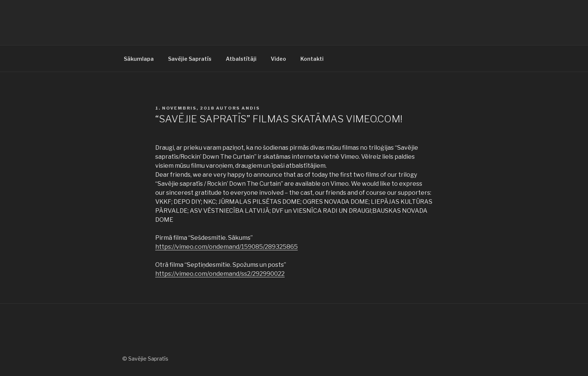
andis (251, 108)
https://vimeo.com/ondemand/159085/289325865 (226, 247)
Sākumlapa (139, 59)
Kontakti (312, 59)
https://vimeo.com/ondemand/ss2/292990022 (220, 274)
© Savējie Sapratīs (145, 359)
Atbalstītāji (241, 59)
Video (278, 59)
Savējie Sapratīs (190, 59)
